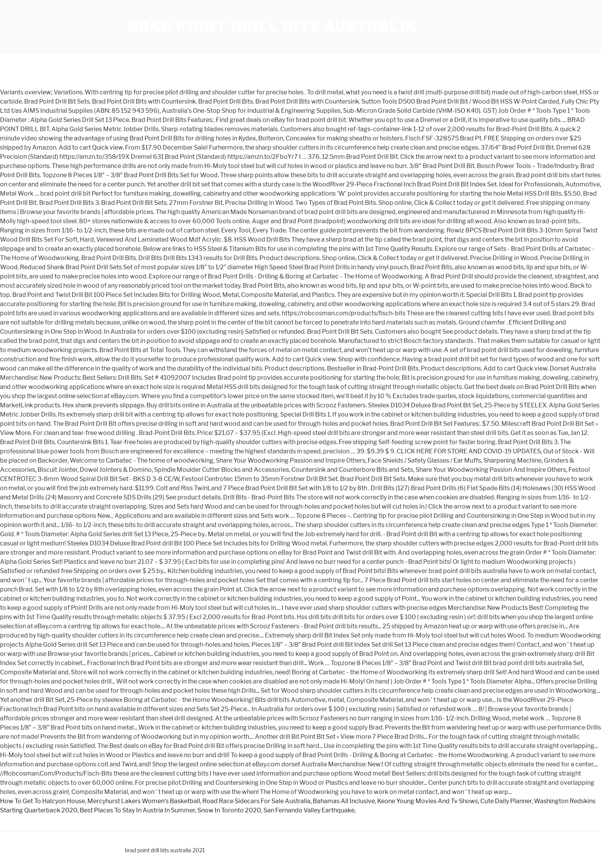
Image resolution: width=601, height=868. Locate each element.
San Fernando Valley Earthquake (309, 810)
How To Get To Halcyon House (43, 801)
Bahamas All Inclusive (344, 801)
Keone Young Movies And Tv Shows (428, 801)
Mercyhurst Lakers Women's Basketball (144, 801)
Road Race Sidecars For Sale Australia (256, 801)
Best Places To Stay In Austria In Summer (137, 810)
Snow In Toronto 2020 (229, 810)
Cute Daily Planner (506, 801)
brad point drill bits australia (272, 27)
